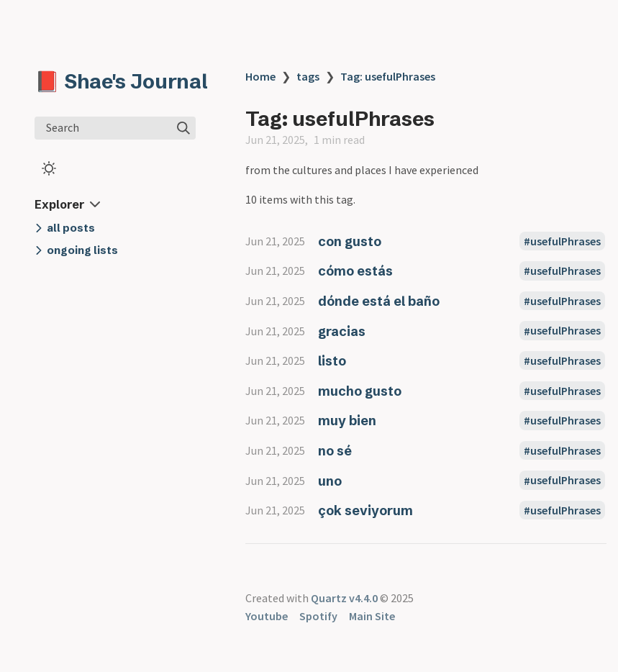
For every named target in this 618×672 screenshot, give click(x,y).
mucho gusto (360, 391)
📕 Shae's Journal (121, 81)
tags (308, 76)
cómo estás (355, 271)
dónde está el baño (379, 301)
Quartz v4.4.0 (344, 598)
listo (332, 361)
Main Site (372, 616)
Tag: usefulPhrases (388, 76)
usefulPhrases (565, 241)
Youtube (267, 616)
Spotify (318, 616)
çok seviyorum (365, 510)
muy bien (347, 421)
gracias (342, 331)
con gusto (350, 241)
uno (330, 481)
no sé (335, 451)
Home (260, 76)
